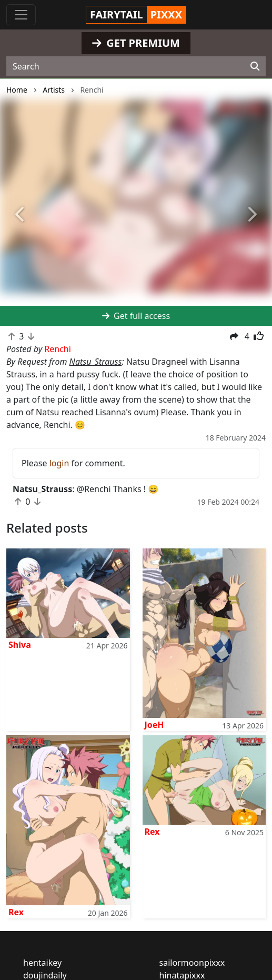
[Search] (255, 66)
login (59, 463)
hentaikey (42, 963)
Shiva (20, 645)
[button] (21, 215)
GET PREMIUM (136, 43)
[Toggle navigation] (21, 15)
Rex (16, 912)
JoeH (154, 725)
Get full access (136, 316)
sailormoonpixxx (192, 963)
